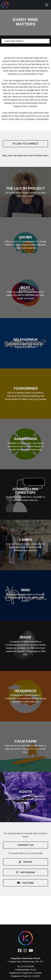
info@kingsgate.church (26, 970)
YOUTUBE (25, 883)
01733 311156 (27, 966)
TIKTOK (26, 862)
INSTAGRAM (26, 872)
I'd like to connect (26, 144)
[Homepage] (7, 5)
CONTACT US (26, 845)
